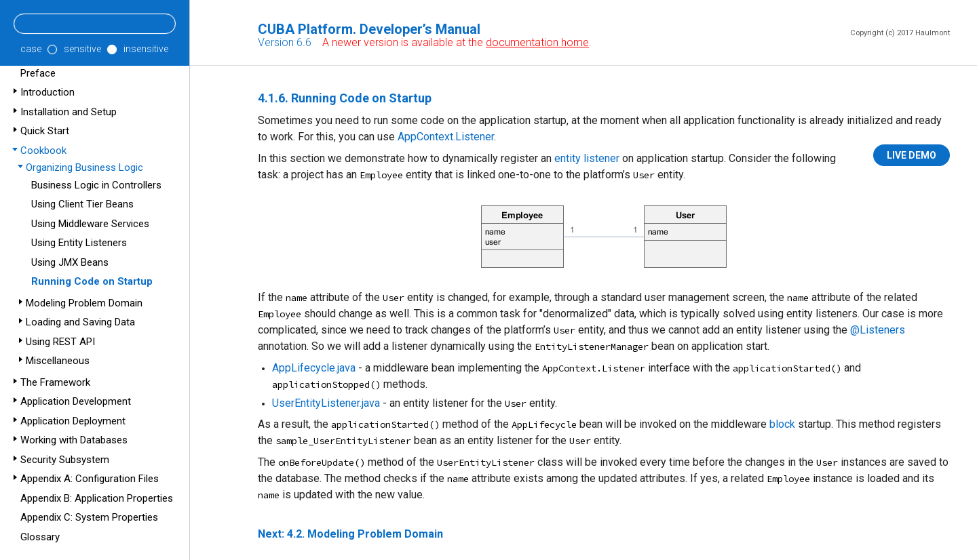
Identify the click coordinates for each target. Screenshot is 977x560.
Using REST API (60, 342)
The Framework (55, 382)
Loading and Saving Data (80, 322)
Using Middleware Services (90, 224)
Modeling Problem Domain (84, 303)
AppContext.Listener (446, 137)
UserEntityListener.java (326, 403)
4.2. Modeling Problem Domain (365, 534)
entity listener (587, 158)
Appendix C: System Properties (89, 517)
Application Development (76, 401)
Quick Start (45, 131)
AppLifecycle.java (314, 368)
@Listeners (878, 330)
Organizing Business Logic (84, 167)
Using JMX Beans (70, 262)
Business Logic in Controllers (96, 185)
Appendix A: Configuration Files (90, 479)
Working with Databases (74, 440)
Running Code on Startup (92, 281)
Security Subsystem (65, 460)
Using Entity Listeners (79, 243)
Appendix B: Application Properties (97, 498)
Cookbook (43, 151)
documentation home (537, 42)
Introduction (47, 92)
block (782, 424)
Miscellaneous (58, 361)
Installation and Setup (69, 112)
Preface (38, 73)
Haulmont (933, 33)
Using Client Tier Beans (82, 204)
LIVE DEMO (912, 155)
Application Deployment (73, 421)
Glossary (40, 537)
